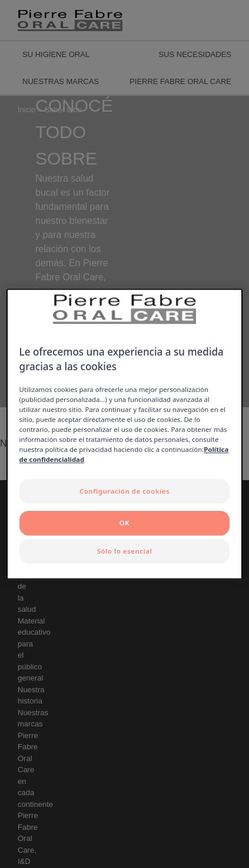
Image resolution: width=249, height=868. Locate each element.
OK (124, 523)
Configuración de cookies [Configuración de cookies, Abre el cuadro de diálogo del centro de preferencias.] (124, 492)
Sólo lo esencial (125, 551)
